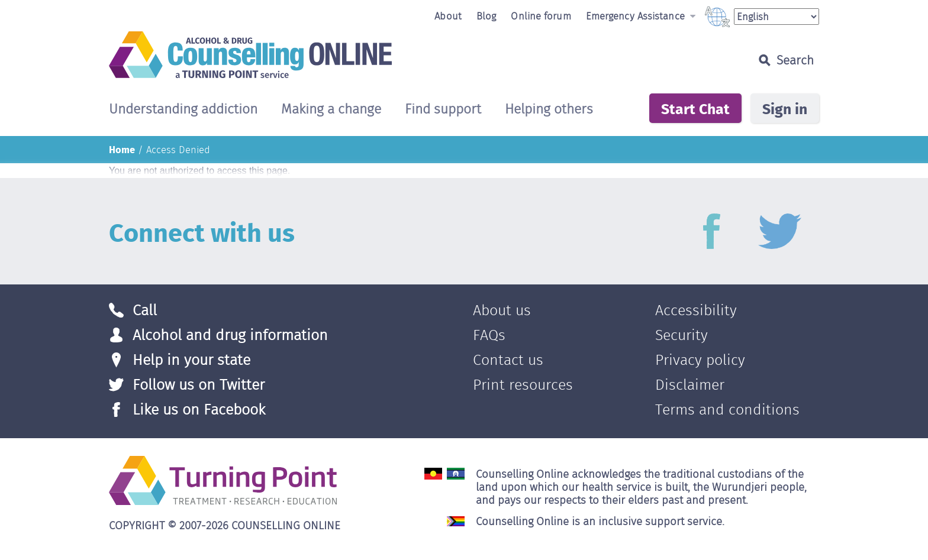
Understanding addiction (183, 110)
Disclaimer (690, 385)
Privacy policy (700, 360)
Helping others (549, 110)
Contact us (508, 360)
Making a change (331, 110)
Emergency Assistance (641, 16)
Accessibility (696, 310)
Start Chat (695, 108)
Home (122, 149)
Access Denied (178, 150)
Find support (443, 110)
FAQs (489, 335)
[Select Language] (776, 17)
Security (681, 335)
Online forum (541, 16)
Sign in (785, 108)
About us (502, 310)
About (448, 16)
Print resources (523, 385)
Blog (486, 16)
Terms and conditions (727, 410)
